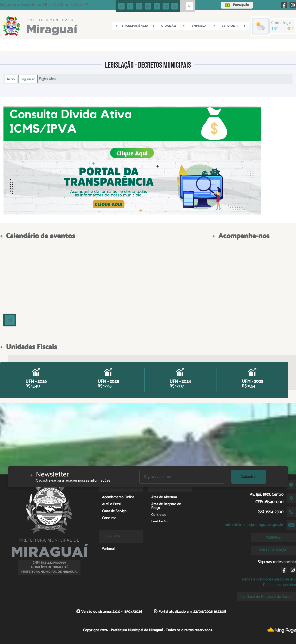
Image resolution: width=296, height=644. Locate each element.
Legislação (28, 79)
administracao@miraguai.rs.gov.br (254, 525)
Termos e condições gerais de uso (268, 579)
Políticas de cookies (280, 585)
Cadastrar (249, 477)
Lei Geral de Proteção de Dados (267, 597)
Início (11, 79)
